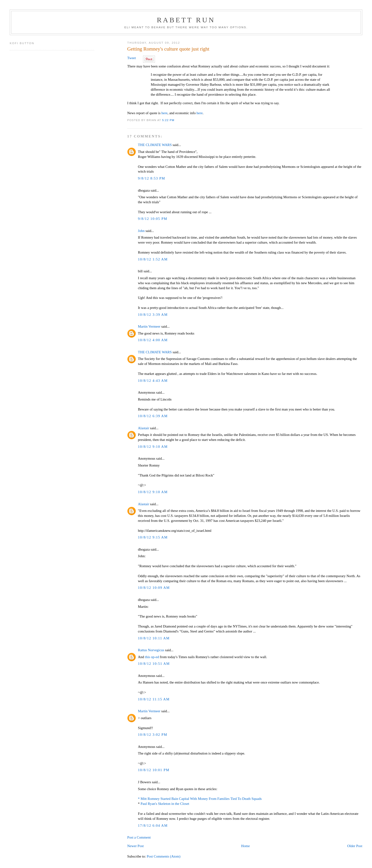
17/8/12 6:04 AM (153, 826)
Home (245, 846)
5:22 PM (168, 120)
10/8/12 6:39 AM (153, 416)
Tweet (131, 58)
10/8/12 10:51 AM (154, 664)
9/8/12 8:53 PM (151, 178)
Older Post (355, 846)
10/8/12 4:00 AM (153, 340)
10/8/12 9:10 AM (153, 447)
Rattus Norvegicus (151, 650)
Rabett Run (186, 20)
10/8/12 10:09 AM (154, 588)
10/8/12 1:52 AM (153, 259)
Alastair (143, 428)
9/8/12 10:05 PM (153, 219)
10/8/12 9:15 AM (153, 537)
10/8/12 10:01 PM (154, 770)
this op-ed (152, 657)
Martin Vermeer (149, 326)
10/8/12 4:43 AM (153, 381)
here (164, 113)
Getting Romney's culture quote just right (168, 49)
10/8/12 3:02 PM (153, 735)
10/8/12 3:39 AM (153, 315)
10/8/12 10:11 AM (154, 638)
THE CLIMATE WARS (155, 145)
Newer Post (135, 846)
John (141, 231)
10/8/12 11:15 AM (154, 699)
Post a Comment (139, 837)
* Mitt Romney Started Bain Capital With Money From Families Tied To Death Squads (200, 799)
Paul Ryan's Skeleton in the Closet (165, 804)
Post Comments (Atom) (163, 856)
